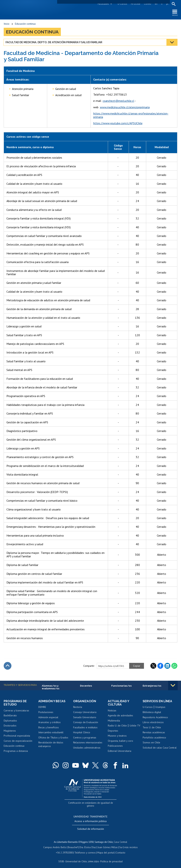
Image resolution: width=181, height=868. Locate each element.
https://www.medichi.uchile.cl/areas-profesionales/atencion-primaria (131, 115)
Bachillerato (10, 716)
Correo (147, 4)
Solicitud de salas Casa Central (160, 748)
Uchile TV (135, 726)
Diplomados (10, 721)
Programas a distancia (16, 751)
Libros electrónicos (153, 723)
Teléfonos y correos (85, 849)
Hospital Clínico (82, 733)
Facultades (103, 4)
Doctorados (10, 726)
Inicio (7, 24)
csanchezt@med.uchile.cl (118, 101)
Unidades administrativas (87, 748)
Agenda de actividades (120, 716)
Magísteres (10, 731)
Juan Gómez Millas (107, 844)
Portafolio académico (154, 738)
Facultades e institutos (85, 728)
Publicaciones (115, 746)
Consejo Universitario (85, 712)
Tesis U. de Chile (152, 728)
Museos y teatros (117, 736)
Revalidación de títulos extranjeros (51, 745)
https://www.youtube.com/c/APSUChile (118, 123)
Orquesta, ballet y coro (120, 741)
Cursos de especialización (18, 741)
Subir (8, 666)
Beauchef (73, 844)
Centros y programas (85, 738)
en (156, 4)
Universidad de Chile (76, 858)
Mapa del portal (105, 849)
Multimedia (114, 721)
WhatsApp (174, 666)
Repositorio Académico (155, 717)
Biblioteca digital (152, 712)
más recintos (130, 844)
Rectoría (78, 707)
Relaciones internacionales (88, 743)
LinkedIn (167, 666)
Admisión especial (48, 717)
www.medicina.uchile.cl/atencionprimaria (125, 107)
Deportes (113, 731)
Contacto (120, 849)
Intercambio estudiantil (51, 733)
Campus (48, 844)
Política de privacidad (111, 858)
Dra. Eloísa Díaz (88, 844)
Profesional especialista (17, 736)
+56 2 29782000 (65, 849)
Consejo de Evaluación (86, 723)
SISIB (62, 858)
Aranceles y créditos (49, 723)
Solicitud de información (91, 826)
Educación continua (25, 24)
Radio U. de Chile (117, 726)
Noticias (112, 711)
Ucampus (160, 707)
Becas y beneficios (49, 728)
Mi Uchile (135, 4)
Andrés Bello (60, 844)
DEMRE (42, 707)
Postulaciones (46, 712)
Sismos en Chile (151, 743)
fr (162, 4)
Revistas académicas (154, 733)
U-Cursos (122, 4)
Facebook (160, 666)
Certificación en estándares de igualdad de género (91, 803)
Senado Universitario (85, 717)
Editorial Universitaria (120, 751)
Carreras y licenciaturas (16, 711)
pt (167, 4)
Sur (121, 844)
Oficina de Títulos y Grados (53, 738)
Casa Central (121, 839)
